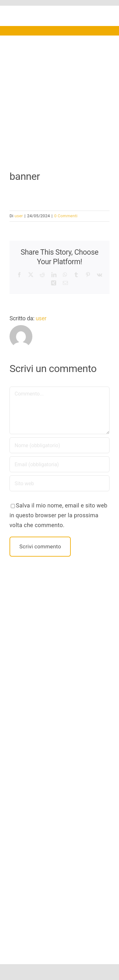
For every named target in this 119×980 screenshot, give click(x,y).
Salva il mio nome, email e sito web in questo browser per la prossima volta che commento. (58, 515)
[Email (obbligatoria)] (60, 464)
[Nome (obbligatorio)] (60, 445)
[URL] (60, 483)
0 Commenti (66, 216)
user (19, 216)
